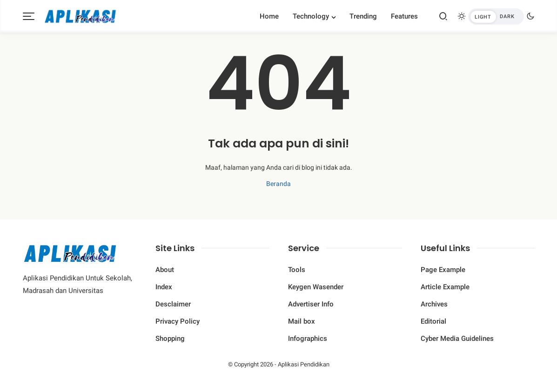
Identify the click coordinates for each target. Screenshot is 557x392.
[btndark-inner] (496, 17)
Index (164, 287)
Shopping (170, 339)
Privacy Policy (178, 321)
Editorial (433, 321)
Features (404, 16)
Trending (363, 16)
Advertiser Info (311, 304)
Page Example (443, 270)
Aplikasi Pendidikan (304, 364)
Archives (434, 304)
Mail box (302, 321)
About (165, 270)
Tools (297, 270)
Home (269, 16)
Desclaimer (173, 304)
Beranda (278, 184)
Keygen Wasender (316, 287)
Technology (311, 16)
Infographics (308, 339)
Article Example (445, 287)
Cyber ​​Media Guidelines (457, 339)
